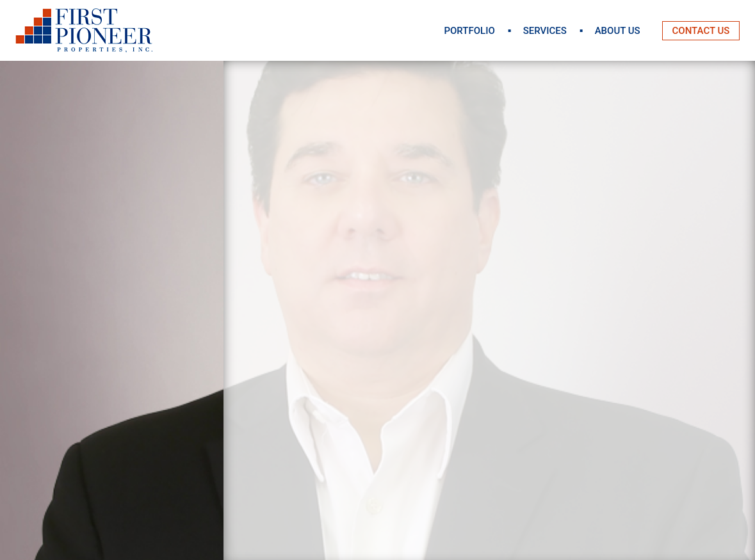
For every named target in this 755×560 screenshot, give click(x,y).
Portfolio (469, 31)
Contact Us (701, 31)
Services (545, 31)
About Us (618, 31)
